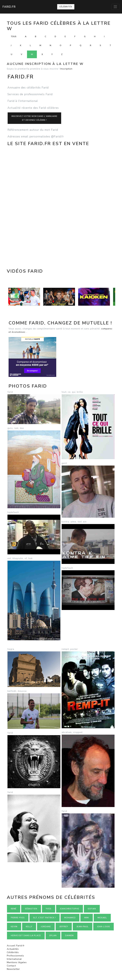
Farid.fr (9, 7)
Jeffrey (64, 927)
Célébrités (66, 7)
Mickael (102, 918)
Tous (14, 37)
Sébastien (31, 909)
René (14, 909)
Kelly (29, 927)
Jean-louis (103, 927)
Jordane (46, 927)
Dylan (53, 936)
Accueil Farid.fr (16, 946)
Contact (11, 966)
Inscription (66, 69)
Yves (49, 909)
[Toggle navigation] (115, 7)
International (14, 959)
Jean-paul (83, 927)
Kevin (14, 927)
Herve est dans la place (26, 936)
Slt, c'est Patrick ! (44, 918)
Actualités (13, 949)
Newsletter (13, 969)
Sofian (92, 909)
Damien (69, 936)
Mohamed (70, 918)
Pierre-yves (18, 918)
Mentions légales (17, 962)
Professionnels (15, 956)
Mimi (87, 918)
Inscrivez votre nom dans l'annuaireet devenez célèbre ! (34, 118)
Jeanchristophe (69, 909)
